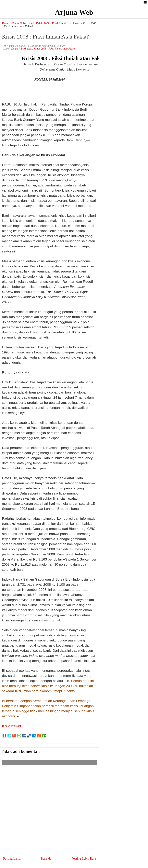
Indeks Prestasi (11, 726)
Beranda (46, 858)
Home (6, 23)
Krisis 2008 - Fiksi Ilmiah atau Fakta (58, 23)
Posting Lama (12, 858)
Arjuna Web (74, 12)
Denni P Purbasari (23, 23)
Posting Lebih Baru (84, 858)
